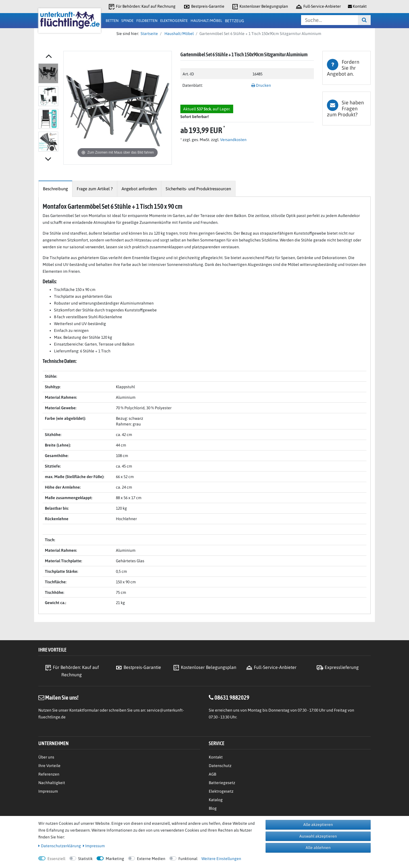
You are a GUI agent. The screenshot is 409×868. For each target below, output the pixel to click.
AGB (212, 774)
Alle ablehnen (318, 848)
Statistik (85, 859)
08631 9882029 (232, 697)
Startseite (148, 34)
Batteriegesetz (222, 783)
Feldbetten (147, 21)
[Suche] (364, 20)
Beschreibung (55, 189)
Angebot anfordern (139, 189)
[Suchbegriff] (329, 20)
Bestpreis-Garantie (204, 7)
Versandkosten (233, 140)
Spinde (127, 21)
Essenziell (56, 859)
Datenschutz (220, 766)
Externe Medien (151, 859)
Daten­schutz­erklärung (60, 846)
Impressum (48, 791)
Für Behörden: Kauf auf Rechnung (142, 7)
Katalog (216, 800)
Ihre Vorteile (49, 766)
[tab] (347, 68)
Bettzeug (234, 21)
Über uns (46, 757)
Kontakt (216, 757)
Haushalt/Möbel (206, 21)
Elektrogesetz (221, 791)
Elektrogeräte (174, 21)
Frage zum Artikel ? (95, 189)
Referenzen (49, 774)
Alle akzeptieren (318, 824)
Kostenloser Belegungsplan (260, 7)
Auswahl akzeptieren (318, 836)
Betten (112, 21)
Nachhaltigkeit (52, 783)
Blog (213, 808)
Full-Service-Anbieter (318, 7)
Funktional (188, 859)
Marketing (115, 859)
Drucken (261, 85)
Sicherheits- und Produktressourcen (198, 189)
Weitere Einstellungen (221, 859)
